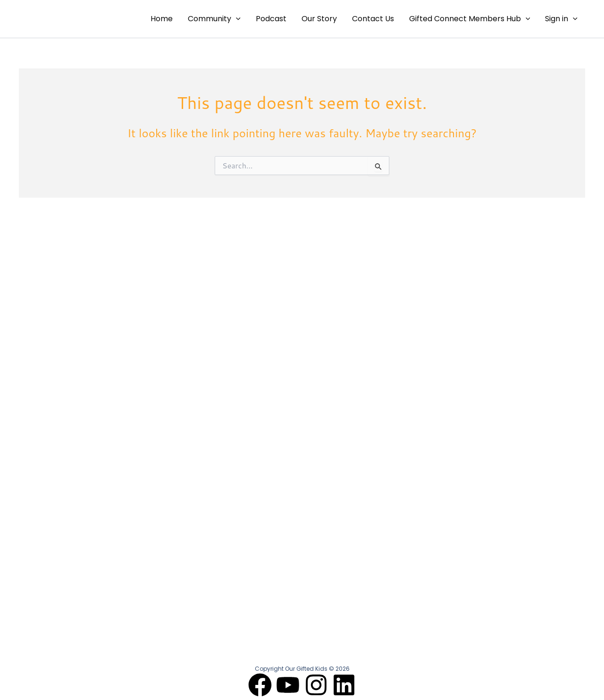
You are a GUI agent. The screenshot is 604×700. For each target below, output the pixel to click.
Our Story (319, 19)
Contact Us (373, 19)
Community (214, 19)
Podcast (271, 19)
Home (162, 19)
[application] (236, 19)
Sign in (561, 19)
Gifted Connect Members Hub (470, 19)
